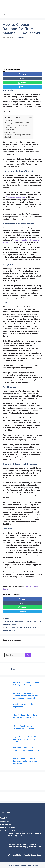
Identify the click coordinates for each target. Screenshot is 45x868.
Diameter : (11, 130)
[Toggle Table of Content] (30, 117)
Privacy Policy (6, 824)
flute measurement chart (16, 197)
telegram (22, 87)
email (22, 79)
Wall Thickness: (10, 132)
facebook (22, 74)
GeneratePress (33, 865)
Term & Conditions (8, 828)
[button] (41, 15)
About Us (4, 818)
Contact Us (5, 821)
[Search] (28, 655)
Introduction (9, 120)
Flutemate (36, 6)
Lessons (9, 618)
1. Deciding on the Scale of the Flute (17, 123)
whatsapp (22, 83)
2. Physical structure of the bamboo (17, 125)
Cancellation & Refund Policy (12, 831)
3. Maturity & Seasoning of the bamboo (18, 135)
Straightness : (12, 127)
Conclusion (9, 137)
